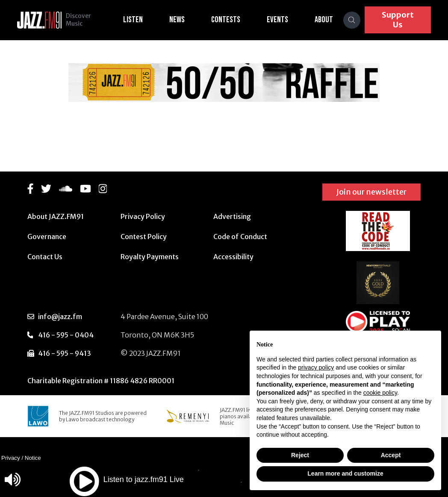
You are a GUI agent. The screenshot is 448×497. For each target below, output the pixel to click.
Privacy (11, 458)
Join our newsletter (371, 192)
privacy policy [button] (316, 367)
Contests (232, 20)
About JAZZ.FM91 (56, 216)
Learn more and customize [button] (345, 473)
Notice (33, 458)
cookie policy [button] (380, 393)
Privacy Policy (143, 216)
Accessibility (233, 257)
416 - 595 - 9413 (65, 353)
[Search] (358, 20)
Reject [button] (300, 455)
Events (283, 20)
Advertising (232, 216)
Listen (139, 20)
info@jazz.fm (60, 317)
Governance (47, 237)
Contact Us (45, 257)
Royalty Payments (150, 257)
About (330, 20)
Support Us (401, 20)
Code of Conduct (240, 237)
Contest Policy (144, 237)
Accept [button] (391, 455)
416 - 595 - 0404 (66, 335)
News (183, 20)
